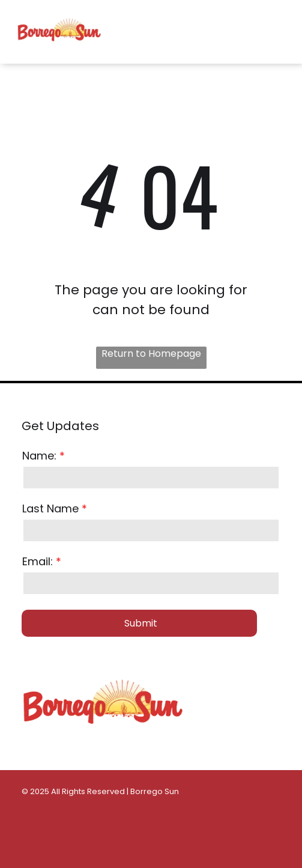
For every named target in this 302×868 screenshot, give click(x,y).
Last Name (50, 508)
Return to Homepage (151, 354)
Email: (38, 561)
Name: (39, 456)
